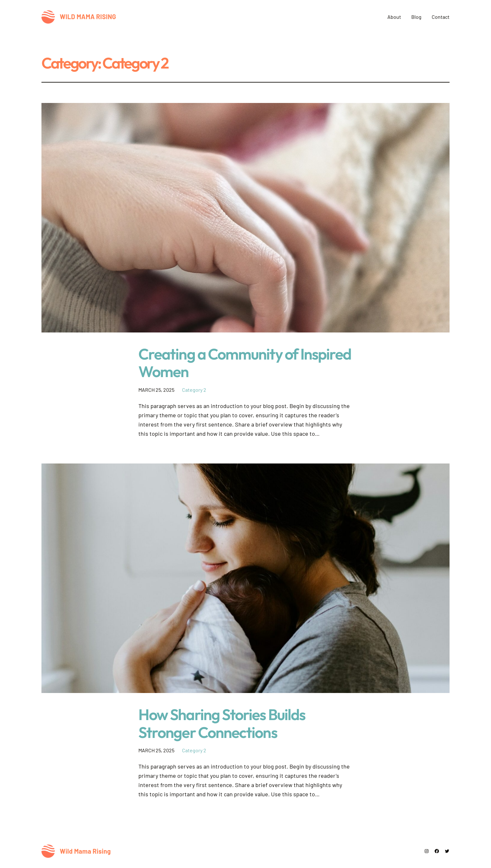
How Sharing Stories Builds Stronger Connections (222, 723)
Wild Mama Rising (88, 17)
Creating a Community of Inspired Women (245, 363)
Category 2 (194, 390)
